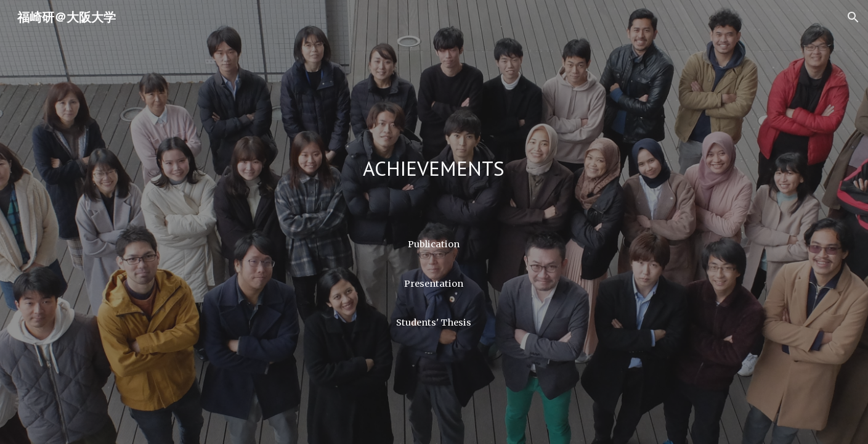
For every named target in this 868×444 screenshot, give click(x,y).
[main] (434, 172)
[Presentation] (434, 283)
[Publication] (434, 245)
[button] (853, 17)
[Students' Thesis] (434, 322)
